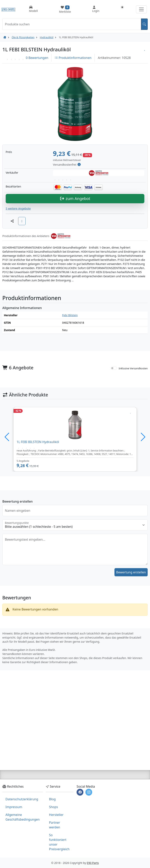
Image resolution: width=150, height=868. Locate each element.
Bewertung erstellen (131, 641)
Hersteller (56, 815)
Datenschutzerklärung (22, 799)
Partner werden (55, 825)
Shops (54, 807)
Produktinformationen (73, 58)
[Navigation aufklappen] (141, 9)
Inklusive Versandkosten (133, 438)
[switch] (114, 437)
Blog (52, 799)
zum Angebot (75, 268)
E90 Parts (93, 863)
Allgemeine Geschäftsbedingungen (23, 817)
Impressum (14, 807)
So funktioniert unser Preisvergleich (59, 842)
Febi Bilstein (70, 384)
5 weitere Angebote (18, 278)
